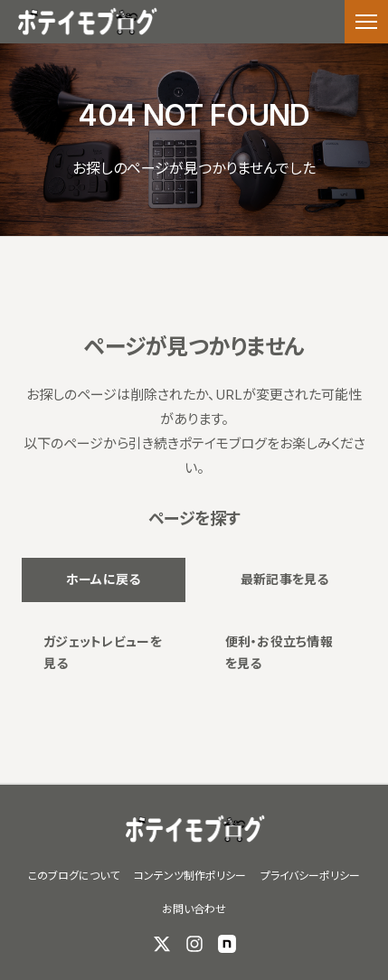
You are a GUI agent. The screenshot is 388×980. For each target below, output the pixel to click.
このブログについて (74, 876)
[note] (227, 944)
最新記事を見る (285, 579)
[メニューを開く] (366, 22)
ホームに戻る (104, 579)
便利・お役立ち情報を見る (279, 653)
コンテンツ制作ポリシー (190, 876)
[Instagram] (194, 944)
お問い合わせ (194, 909)
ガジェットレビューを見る (103, 653)
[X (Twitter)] (162, 944)
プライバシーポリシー (310, 876)
